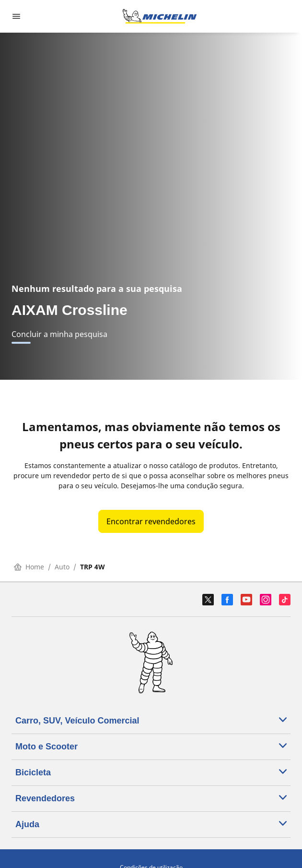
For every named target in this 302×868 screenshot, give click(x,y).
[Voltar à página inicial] (160, 16)
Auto (62, 567)
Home (29, 567)
